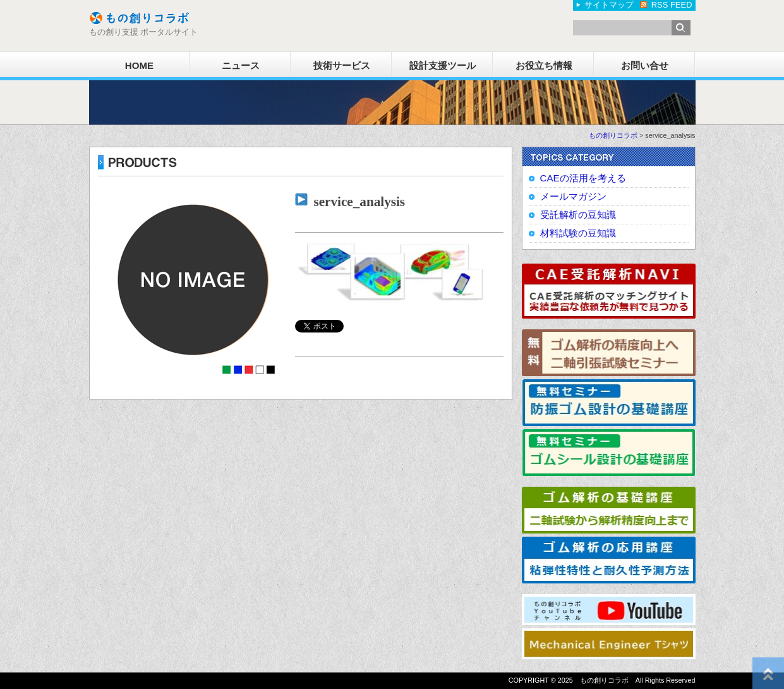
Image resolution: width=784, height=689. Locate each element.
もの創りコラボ (613, 135)
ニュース (241, 65)
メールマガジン (573, 196)
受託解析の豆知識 (578, 215)
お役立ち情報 (544, 65)
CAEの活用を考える (583, 178)
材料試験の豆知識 (578, 233)
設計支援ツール (443, 65)
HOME (139, 65)
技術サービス (342, 65)
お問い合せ (645, 65)
